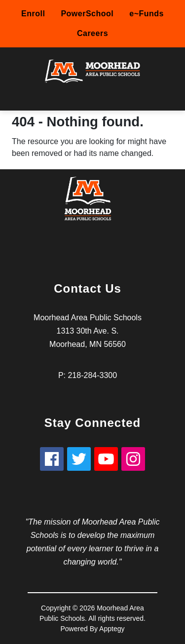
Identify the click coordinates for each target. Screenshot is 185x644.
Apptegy (112, 629)
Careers (92, 33)
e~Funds (147, 14)
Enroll (33, 14)
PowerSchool (87, 14)
